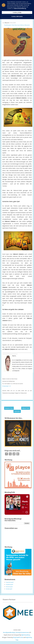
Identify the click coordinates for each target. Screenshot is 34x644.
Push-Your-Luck (16, 25)
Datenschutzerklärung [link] (20, 8)
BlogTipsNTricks (18, 637)
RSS (10, 454)
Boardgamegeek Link (7, 386)
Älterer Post (26, 408)
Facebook (6, 454)
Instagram (18, 454)
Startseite (17, 411)
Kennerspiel (9, 587)
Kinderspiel (9, 589)
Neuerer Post (9, 408)
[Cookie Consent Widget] (17, 10)
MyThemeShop (26, 635)
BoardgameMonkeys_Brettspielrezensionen (16, 632)
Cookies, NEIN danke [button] (17, 16)
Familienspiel (8, 25)
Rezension (27, 25)
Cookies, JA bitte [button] (17, 12)
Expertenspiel (10, 582)
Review (22, 25)
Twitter (14, 454)
